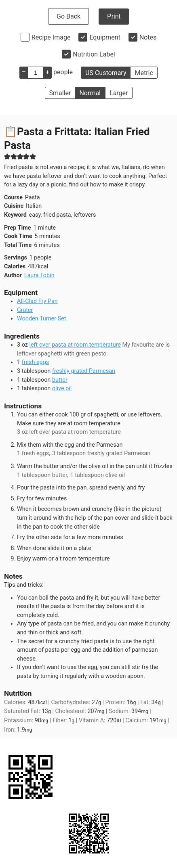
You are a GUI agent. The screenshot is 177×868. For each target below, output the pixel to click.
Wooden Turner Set (42, 319)
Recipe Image (51, 37)
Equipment (105, 37)
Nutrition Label (94, 54)
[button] (7, 156)
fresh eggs (36, 362)
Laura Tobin (39, 275)
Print (114, 16)
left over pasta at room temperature (75, 345)
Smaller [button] (60, 93)
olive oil (62, 388)
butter (60, 380)
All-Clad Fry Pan (37, 301)
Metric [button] (144, 73)
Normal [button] (90, 93)
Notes (148, 37)
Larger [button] (119, 93)
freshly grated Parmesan (84, 371)
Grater (25, 310)
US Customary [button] (106, 73)
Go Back (68, 16)
